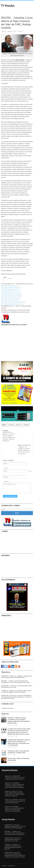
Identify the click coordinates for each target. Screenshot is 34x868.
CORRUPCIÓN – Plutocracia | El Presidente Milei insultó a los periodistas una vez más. (17, 686)
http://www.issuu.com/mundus (10, 300)
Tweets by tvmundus (8, 708)
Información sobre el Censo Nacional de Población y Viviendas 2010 (18, 752)
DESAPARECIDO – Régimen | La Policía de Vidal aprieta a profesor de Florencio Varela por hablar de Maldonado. (9, 436)
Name (6, 468)
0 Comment (20, 31)
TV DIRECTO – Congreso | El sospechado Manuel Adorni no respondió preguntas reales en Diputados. (16, 691)
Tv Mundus (9, 278)
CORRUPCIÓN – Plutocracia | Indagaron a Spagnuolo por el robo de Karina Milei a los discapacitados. (17, 677)
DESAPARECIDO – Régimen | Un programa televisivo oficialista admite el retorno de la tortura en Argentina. (24, 449)
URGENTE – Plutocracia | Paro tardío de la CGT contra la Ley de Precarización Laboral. (15, 801)
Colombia (11, 425)
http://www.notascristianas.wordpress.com (13, 302)
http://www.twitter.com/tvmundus (10, 298)
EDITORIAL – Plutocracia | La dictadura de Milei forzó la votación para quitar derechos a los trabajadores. (14, 809)
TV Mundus (8, 6)
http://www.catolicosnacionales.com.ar (12, 304)
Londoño (26, 425)
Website (6, 481)
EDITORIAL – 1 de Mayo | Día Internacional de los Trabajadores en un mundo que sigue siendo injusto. (16, 682)
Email (30, 471)
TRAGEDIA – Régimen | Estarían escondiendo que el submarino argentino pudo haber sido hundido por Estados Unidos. (19, 720)
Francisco (19, 425)
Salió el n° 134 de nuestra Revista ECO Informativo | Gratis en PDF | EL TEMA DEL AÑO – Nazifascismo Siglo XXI (15, 794)
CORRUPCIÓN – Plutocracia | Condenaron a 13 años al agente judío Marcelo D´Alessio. (15, 778)
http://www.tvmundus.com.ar (9, 286)
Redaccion (4, 31)
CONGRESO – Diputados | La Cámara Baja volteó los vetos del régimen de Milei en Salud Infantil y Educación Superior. (15, 785)
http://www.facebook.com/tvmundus (11, 296)
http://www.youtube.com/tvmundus (11, 294)
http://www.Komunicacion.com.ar (10, 292)
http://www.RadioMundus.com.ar (10, 290)
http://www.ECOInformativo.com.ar (11, 288)
